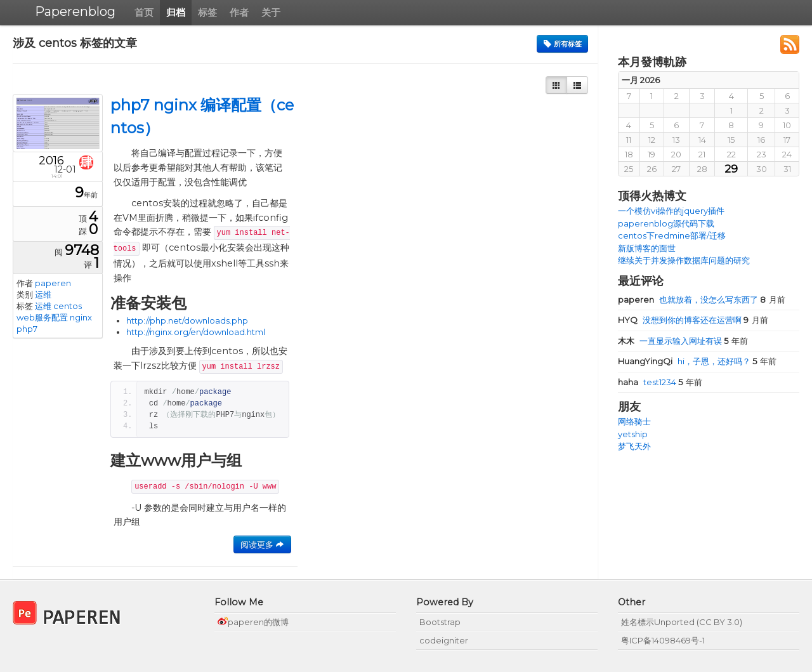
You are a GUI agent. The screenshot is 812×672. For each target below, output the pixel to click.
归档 (176, 12)
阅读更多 (262, 544)
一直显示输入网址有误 (671, 341)
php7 (27, 329)
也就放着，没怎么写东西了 (689, 300)
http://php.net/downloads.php (187, 320)
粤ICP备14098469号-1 (663, 640)
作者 (239, 12)
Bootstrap (440, 622)
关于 (271, 12)
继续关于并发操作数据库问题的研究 (684, 260)
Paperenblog (75, 11)
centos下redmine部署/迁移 (672, 235)
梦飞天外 (634, 446)
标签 (207, 12)
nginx (81, 317)
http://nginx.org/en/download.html (196, 332)
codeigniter (444, 640)
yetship (633, 434)
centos (68, 306)
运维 (43, 294)
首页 (144, 12)
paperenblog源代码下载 (666, 223)
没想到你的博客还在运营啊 (681, 320)
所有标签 (562, 44)
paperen (53, 283)
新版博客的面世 (647, 248)
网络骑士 (634, 421)
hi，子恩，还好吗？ (685, 361)
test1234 (648, 382)
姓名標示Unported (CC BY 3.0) (682, 622)
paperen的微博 (253, 622)
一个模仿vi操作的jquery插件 (671, 211)
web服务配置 (42, 317)
